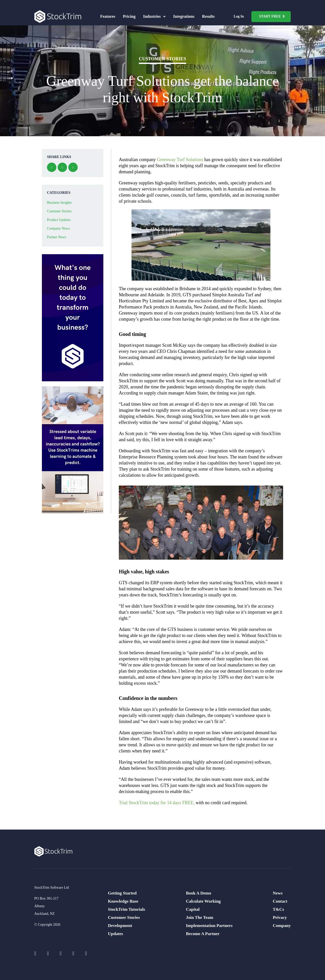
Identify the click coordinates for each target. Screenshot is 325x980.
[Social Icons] (38, 953)
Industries (154, 16)
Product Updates (59, 220)
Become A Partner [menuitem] (203, 934)
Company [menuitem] (282, 926)
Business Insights (59, 203)
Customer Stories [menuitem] (124, 917)
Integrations (184, 16)
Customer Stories (162, 59)
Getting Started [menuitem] (122, 893)
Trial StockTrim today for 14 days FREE (156, 803)
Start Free (270, 16)
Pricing (129, 16)
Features (108, 16)
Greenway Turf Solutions (180, 160)
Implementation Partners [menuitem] (209, 926)
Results (208, 16)
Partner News (57, 237)
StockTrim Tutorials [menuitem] (127, 909)
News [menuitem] (278, 893)
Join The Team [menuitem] (199, 917)
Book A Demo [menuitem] (198, 893)
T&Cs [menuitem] (278, 909)
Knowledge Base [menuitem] (123, 901)
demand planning (135, 172)
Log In (239, 16)
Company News (58, 228)
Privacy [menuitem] (280, 917)
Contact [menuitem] (280, 901)
